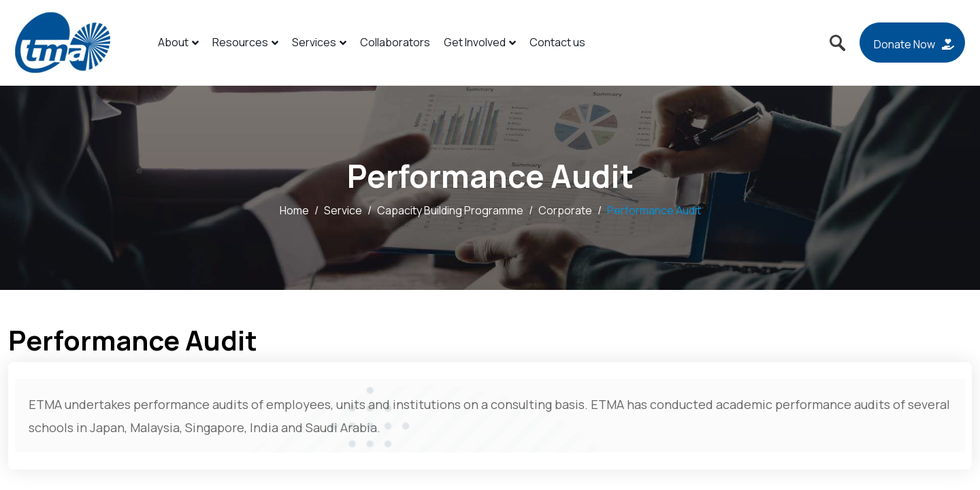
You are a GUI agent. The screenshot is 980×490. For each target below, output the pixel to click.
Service (343, 210)
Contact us (557, 42)
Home (294, 210)
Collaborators (395, 42)
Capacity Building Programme (450, 210)
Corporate (565, 210)
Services (319, 42)
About (178, 42)
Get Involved (480, 42)
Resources (245, 42)
